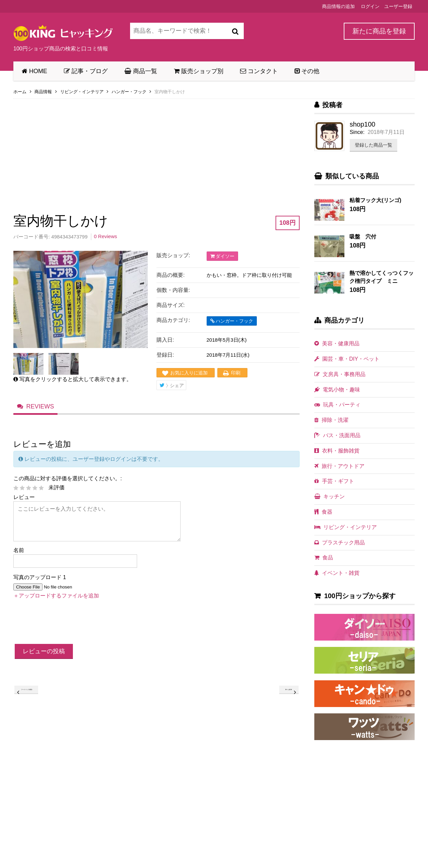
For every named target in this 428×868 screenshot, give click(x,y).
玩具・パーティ (337, 405)
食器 (323, 512)
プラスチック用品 (340, 543)
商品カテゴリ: (173, 320)
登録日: (165, 355)
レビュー (24, 503)
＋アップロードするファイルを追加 (56, 602)
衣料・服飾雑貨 (337, 451)
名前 (19, 556)
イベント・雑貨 (337, 573)
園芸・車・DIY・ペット (347, 359)
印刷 (236, 373)
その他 (307, 71)
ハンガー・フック (129, 92)
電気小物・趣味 (337, 390)
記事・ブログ (86, 71)
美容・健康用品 (337, 343)
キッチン (330, 496)
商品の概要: (171, 275)
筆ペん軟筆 (280, 698)
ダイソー (223, 256)
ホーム (20, 92)
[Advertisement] (156, 151)
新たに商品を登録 (379, 31)
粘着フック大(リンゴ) (375, 200)
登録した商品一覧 (373, 145)
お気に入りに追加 (189, 373)
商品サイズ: (171, 305)
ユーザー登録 (398, 6)
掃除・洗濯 (331, 420)
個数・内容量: (173, 290)
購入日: (165, 340)
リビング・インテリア (82, 92)
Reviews (41, 411)
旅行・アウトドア (339, 466)
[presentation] (64, 629)
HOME (34, 71)
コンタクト (259, 71)
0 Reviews (105, 236)
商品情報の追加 (338, 6)
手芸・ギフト (334, 481)
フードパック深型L (41, 698)
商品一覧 (141, 71)
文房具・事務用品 (340, 374)
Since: (357, 132)
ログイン (370, 6)
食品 (324, 558)
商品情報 (43, 92)
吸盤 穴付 (363, 237)
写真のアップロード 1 (40, 583)
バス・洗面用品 (337, 435)
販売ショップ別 (199, 71)
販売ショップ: (173, 255)
